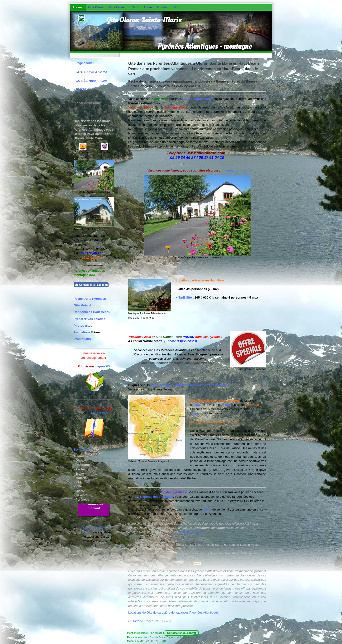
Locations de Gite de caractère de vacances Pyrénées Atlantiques (173, 612)
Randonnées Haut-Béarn (92, 312)
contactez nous (236, 170)
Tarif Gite (185, 297)
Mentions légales (137, 633)
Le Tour (133, 621)
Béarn (91, 81)
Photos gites (83, 326)
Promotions (82, 339)
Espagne (198, 413)
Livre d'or (98, 413)
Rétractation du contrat (182, 633)
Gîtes (85, 89)
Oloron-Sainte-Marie (197, 99)
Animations (82, 332)
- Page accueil (84, 63)
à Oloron (91, 72)
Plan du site (156, 633)
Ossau (225, 405)
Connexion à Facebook (91, 285)
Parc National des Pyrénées (153, 497)
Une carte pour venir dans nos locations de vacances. (190, 385)
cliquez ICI (102, 366)
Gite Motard (82, 305)
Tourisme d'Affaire (191, 532)
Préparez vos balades (89, 319)
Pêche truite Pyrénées (90, 299)
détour (207, 509)
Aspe (196, 405)
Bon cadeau (82, 450)
